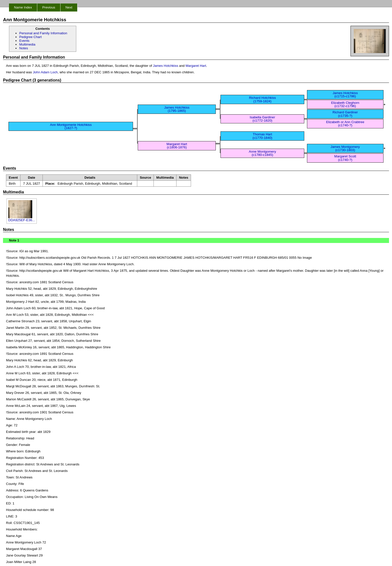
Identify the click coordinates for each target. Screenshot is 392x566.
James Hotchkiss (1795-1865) (177, 109)
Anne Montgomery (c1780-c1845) (262, 153)
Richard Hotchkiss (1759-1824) (262, 99)
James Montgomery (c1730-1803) (345, 148)
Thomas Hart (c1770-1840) (262, 136)
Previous (49, 7)
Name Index (23, 7)
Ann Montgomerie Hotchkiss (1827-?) (71, 126)
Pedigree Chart (30, 37)
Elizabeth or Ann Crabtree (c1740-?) (345, 124)
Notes (24, 48)
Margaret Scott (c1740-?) (345, 158)
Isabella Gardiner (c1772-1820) (262, 119)
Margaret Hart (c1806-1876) (177, 146)
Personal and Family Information (43, 33)
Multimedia (27, 44)
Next (69, 7)
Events (24, 41)
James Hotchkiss (166, 66)
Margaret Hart (196, 66)
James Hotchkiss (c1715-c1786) (345, 95)
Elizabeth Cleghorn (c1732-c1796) (345, 104)
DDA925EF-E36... (22, 219)
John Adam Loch (45, 72)
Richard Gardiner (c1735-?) (345, 114)
